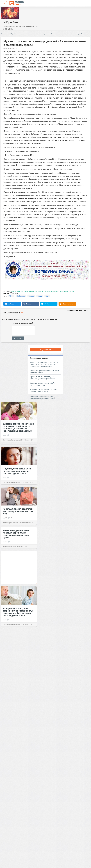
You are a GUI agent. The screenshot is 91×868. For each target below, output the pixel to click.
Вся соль (4, 34)
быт (47, 296)
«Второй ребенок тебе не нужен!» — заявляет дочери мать (44, 390)
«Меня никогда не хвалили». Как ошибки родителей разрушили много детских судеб (17, 534)
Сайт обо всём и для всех (11, 440)
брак (40, 296)
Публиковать (18, 338)
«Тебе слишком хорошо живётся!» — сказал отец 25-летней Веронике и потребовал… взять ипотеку (44, 364)
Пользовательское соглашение (42, 397)
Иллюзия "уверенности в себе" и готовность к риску (43, 384)
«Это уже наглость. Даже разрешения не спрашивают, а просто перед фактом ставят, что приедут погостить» (18, 612)
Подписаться (45, 350)
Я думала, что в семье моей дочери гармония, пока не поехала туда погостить (17, 471)
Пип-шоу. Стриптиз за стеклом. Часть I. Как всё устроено (45, 371)
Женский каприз (8, 547)
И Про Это (11, 22)
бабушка (21, 296)
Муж (11, 296)
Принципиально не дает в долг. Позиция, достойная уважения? (42, 378)
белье (31, 296)
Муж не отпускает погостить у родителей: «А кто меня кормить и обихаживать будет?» (51, 34)
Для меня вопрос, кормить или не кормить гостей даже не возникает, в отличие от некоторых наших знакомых (18, 427)
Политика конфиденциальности (43, 398)
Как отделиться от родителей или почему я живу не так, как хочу (18, 511)
